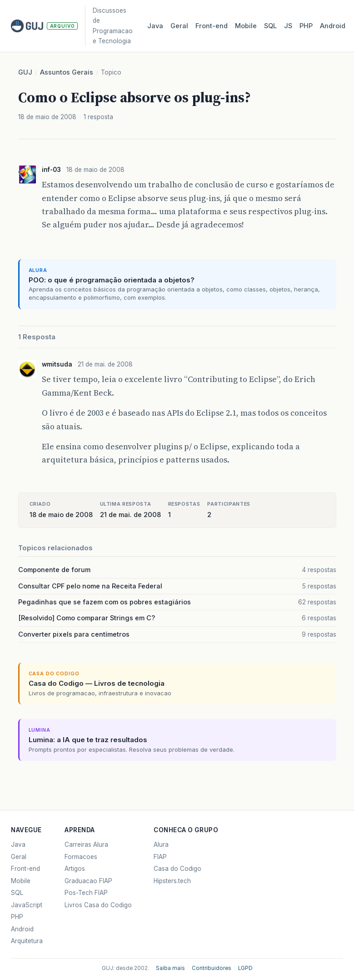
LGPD (245, 968)
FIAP (160, 857)
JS (288, 26)
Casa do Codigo (177, 869)
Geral (179, 26)
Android (333, 26)
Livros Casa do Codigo (98, 905)
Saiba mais (170, 968)
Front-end (25, 869)
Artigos (75, 869)
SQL (270, 26)
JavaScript (27, 905)
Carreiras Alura (86, 844)
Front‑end (212, 26)
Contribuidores (212, 968)
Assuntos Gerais (67, 72)
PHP (306, 26)
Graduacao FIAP (88, 881)
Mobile (246, 26)
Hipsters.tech (172, 881)
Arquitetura (27, 941)
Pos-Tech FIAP (86, 893)
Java (155, 26)
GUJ (25, 72)
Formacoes (81, 857)
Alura (161, 844)
